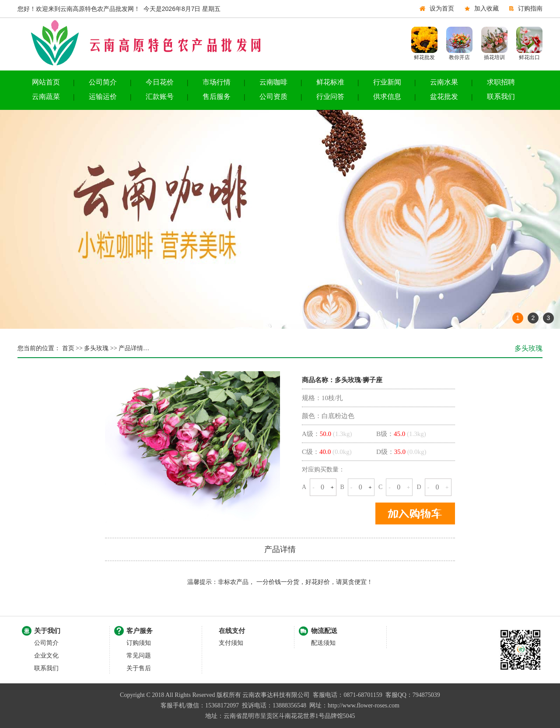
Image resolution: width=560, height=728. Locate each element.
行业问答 (330, 97)
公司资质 (273, 97)
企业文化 (46, 656)
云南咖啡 (273, 82)
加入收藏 (486, 9)
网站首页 (46, 82)
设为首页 (442, 9)
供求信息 (387, 97)
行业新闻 (387, 82)
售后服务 (217, 97)
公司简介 (103, 82)
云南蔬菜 (46, 97)
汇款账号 (160, 97)
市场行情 (217, 82)
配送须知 (323, 643)
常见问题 (139, 656)
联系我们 (501, 97)
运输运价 (103, 97)
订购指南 (530, 9)
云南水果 (444, 82)
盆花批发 (444, 97)
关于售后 (139, 668)
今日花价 (160, 82)
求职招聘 (501, 82)
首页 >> (72, 348)
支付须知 (231, 643)
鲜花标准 (330, 82)
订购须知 (139, 643)
